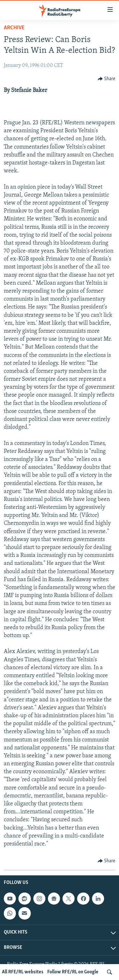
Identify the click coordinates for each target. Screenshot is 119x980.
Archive (14, 28)
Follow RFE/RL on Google (73, 972)
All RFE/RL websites (23, 972)
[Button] (107, 79)
